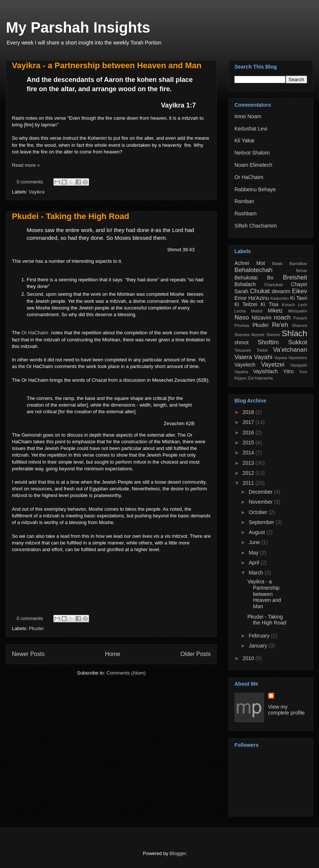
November (261, 502)
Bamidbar (298, 264)
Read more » (26, 165)
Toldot (262, 350)
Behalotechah (254, 270)
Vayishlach (265, 371)
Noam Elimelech (253, 165)
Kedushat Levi (251, 129)
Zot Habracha (260, 378)
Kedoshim (280, 298)
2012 (249, 473)
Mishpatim (298, 311)
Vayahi (263, 357)
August (257, 532)
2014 (249, 453)
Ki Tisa (270, 304)
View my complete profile (287, 710)
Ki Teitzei (246, 304)
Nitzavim (262, 318)
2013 (249, 463)
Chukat (260, 291)
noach (282, 317)
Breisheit (295, 277)
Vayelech (245, 365)
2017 (249, 422)
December (261, 492)
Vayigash (299, 365)
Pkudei (36, 628)
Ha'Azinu (259, 298)
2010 (249, 658)
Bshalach (245, 284)
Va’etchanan (290, 350)
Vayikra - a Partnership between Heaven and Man (107, 65)
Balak (277, 264)
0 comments (30, 182)
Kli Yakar (245, 140)
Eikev (300, 291)
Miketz (275, 311)
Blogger (178, 853)
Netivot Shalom (252, 153)
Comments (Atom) (126, 673)
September (262, 522)
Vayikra (37, 192)
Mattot (257, 311)
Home (113, 654)
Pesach (300, 318)
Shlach (295, 333)
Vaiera (243, 357)
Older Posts (196, 654)
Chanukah (274, 285)
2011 (249, 483)
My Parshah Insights (78, 27)
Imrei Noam (248, 116)
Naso (242, 317)
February (260, 636)
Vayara (281, 358)
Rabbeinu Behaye (255, 189)
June (255, 542)
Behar (302, 271)
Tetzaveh (243, 350)
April (254, 563)
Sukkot (298, 342)
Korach (288, 305)
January (259, 646)
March (256, 573)
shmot (241, 342)
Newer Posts (28, 654)
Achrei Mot (250, 263)
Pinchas (242, 325)
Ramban (244, 201)
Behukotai (246, 278)
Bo (270, 278)
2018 (249, 412)
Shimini (273, 335)
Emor (241, 298)
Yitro (288, 371)
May (254, 553)
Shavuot (300, 325)
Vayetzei (273, 365)
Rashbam (246, 213)
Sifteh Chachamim (256, 226)
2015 (249, 443)
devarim (281, 291)
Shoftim (268, 342)
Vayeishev (298, 358)
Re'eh (280, 325)
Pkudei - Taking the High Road (70, 216)
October (259, 512)
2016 (249, 433)
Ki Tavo (299, 298)
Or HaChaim (35, 333)
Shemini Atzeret (249, 335)
